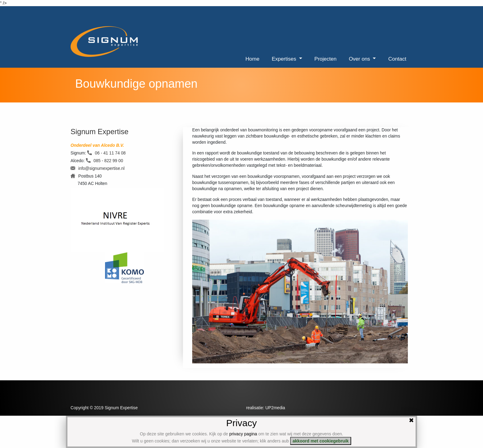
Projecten (326, 59)
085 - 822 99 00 (108, 161)
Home (252, 59)
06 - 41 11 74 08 (110, 153)
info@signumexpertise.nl (101, 168)
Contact (397, 59)
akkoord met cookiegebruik (321, 441)
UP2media (275, 408)
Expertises (285, 59)
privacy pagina (243, 434)
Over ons (360, 59)
